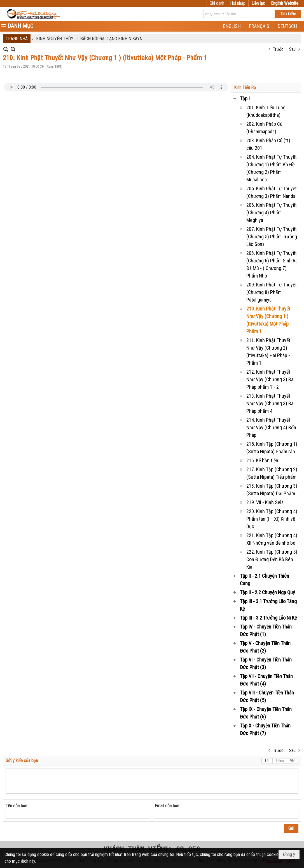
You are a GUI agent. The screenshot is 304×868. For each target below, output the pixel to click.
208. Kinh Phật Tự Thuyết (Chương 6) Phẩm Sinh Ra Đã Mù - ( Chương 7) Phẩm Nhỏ (272, 264)
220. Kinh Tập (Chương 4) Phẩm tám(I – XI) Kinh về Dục (272, 519)
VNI (293, 761)
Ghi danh (217, 3)
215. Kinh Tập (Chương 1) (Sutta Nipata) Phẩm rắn (272, 448)
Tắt (267, 761)
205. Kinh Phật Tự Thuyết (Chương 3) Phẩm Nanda (272, 192)
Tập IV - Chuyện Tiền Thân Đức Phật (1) (266, 630)
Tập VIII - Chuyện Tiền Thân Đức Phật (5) (267, 696)
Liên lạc (258, 3)
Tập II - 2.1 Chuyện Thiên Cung (265, 580)
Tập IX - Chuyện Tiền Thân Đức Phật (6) (266, 713)
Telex (280, 761)
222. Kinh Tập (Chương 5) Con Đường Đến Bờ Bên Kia (272, 559)
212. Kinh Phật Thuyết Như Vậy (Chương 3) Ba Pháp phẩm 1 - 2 (270, 379)
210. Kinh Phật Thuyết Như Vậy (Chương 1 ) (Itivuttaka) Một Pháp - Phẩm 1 (269, 320)
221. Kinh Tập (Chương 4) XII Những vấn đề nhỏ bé (272, 539)
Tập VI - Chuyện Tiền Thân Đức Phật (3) (266, 663)
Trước (278, 49)
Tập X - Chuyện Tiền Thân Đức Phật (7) (265, 729)
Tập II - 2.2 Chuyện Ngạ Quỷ (267, 592)
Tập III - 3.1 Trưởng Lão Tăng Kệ (268, 605)
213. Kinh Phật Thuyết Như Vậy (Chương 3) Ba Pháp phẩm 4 (270, 403)
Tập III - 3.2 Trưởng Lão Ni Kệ (268, 618)
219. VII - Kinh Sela (265, 502)
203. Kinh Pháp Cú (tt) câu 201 (268, 144)
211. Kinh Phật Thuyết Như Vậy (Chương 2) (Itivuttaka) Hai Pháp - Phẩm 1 (268, 352)
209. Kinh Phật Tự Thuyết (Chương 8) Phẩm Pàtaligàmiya (272, 292)
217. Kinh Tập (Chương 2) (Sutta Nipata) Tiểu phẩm (272, 473)
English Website (285, 3)
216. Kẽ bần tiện (262, 460)
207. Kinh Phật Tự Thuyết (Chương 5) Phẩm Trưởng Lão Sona (272, 237)
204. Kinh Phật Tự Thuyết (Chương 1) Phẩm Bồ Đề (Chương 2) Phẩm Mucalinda (272, 168)
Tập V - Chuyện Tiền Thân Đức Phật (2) (265, 647)
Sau (292, 49)
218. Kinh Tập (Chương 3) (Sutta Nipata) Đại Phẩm (272, 490)
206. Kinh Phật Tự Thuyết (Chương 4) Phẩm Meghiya (272, 213)
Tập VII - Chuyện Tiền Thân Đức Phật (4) (266, 680)
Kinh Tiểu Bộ (245, 88)
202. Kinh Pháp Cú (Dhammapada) (264, 128)
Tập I (245, 99)
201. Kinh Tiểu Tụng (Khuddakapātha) (266, 111)
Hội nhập (238, 3)
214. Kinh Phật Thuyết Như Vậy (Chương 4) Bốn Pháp (271, 427)
